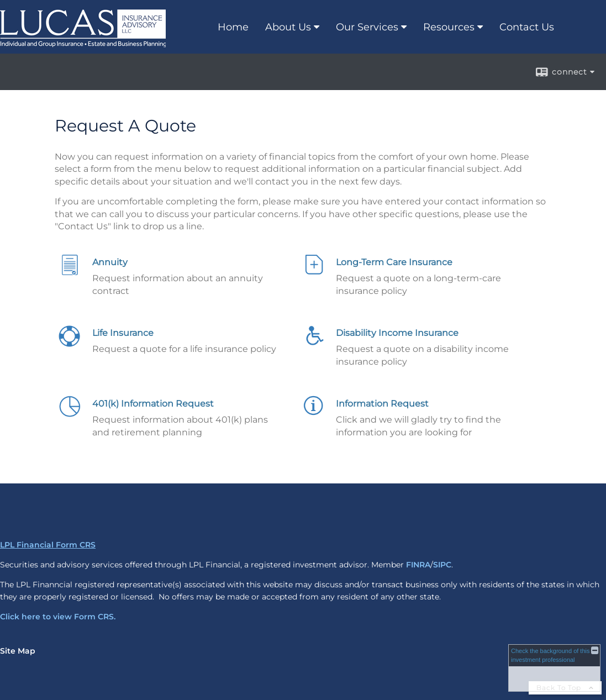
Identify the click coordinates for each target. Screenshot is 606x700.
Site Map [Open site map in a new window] (18, 651)
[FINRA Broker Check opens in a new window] (554, 668)
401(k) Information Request (153, 404)
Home (233, 27)
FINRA (418, 565)
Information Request (382, 404)
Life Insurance (123, 333)
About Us (288, 27)
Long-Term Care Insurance (394, 262)
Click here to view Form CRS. (58, 617)
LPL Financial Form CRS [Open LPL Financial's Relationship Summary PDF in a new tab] (48, 545)
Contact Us (527, 27)
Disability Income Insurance (397, 333)
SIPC (442, 565)
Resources (449, 27)
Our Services (367, 27)
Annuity (110, 262)
